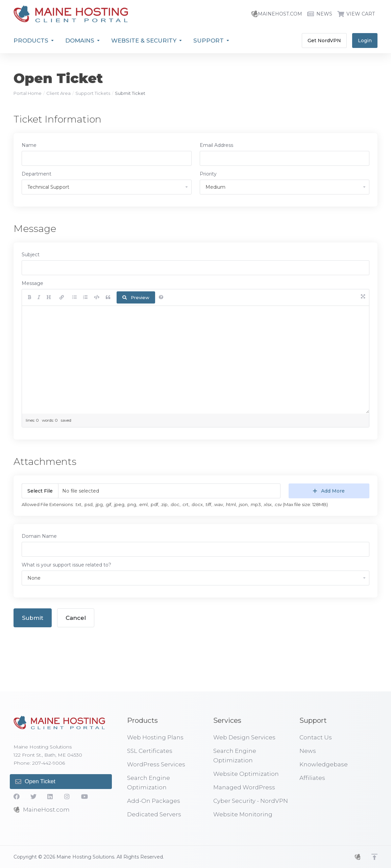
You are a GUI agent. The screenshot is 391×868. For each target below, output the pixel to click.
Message (32, 283)
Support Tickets (93, 93)
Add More (329, 491)
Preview (136, 297)
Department (36, 174)
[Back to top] (374, 857)
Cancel (76, 618)
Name (29, 145)
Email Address (216, 145)
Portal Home (28, 93)
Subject (31, 255)
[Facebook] (17, 796)
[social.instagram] (67, 796)
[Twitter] (33, 796)
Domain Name (39, 536)
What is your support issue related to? (66, 565)
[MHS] (358, 857)
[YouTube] (84, 796)
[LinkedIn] (50, 796)
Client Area (58, 93)
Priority (208, 174)
